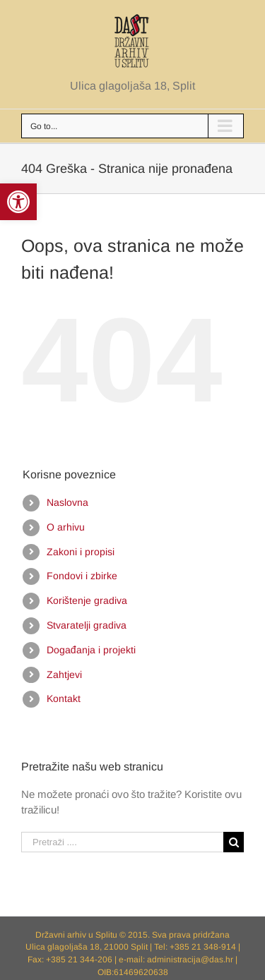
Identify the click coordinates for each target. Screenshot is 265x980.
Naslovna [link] (67, 502)
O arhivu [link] (66, 527)
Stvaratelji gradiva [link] (87, 625)
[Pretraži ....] (122, 842)
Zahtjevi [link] (64, 674)
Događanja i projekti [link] (91, 650)
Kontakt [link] (64, 698)
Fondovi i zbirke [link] (82, 576)
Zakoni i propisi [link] (81, 552)
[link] (18, 202)
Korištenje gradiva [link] (87, 600)
